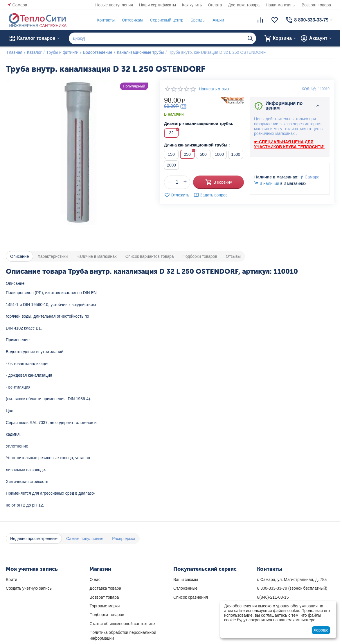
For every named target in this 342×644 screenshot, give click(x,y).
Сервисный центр (166, 20)
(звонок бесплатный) (292, 588)
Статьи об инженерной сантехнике (122, 624)
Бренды (197, 20)
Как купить (192, 5)
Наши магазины (281, 5)
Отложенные (185, 588)
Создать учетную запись (29, 588)
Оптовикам (131, 20)
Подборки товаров (107, 615)
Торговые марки (105, 606)
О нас (95, 579)
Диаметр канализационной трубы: (199, 124)
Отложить (177, 195)
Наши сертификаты (157, 5)
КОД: (306, 89)
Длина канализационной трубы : (197, 145)
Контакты (105, 20)
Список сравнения (191, 597)
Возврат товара (316, 5)
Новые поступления (114, 5)
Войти (11, 579)
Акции (217, 20)
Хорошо (321, 630)
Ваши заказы (186, 579)
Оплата (215, 5)
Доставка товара (244, 5)
